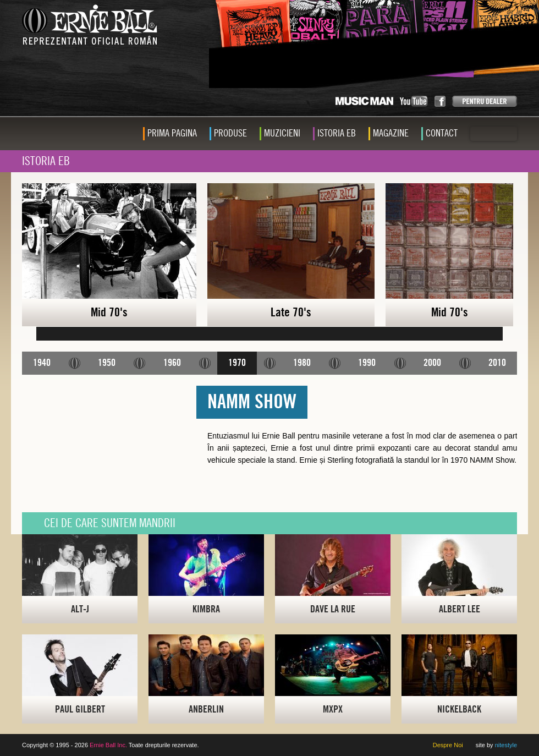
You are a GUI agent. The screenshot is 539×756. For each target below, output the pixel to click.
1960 (172, 363)
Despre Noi (448, 745)
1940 (42, 363)
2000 (432, 363)
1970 (237, 363)
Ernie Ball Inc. (108, 745)
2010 (497, 363)
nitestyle (506, 745)
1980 (302, 363)
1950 (107, 363)
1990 (367, 363)
